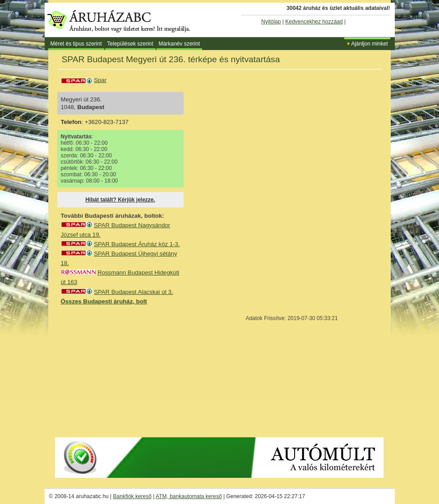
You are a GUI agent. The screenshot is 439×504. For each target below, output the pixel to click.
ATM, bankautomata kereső (189, 496)
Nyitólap (271, 22)
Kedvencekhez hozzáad (314, 22)
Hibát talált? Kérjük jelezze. (120, 200)
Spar (100, 80)
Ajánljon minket (367, 44)
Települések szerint (130, 44)
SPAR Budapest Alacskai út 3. (134, 292)
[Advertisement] (129, 371)
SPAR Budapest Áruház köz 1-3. (137, 244)
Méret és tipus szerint (76, 44)
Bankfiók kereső (132, 496)
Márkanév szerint (179, 44)
